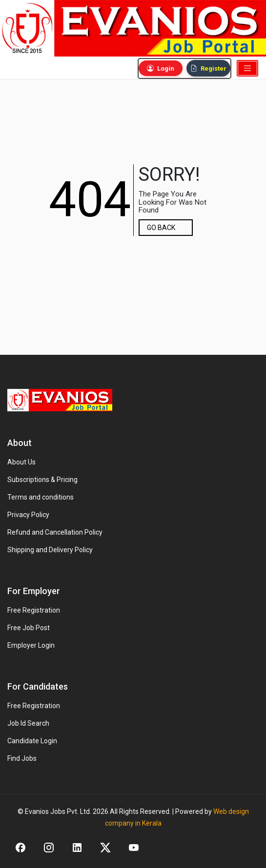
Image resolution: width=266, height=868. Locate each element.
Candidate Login (32, 741)
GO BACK (161, 228)
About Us (21, 462)
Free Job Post (29, 628)
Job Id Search (28, 723)
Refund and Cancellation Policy (55, 532)
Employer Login (31, 645)
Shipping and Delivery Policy (50, 550)
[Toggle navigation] (247, 68)
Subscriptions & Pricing (42, 480)
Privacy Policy (28, 515)
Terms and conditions (41, 497)
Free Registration (34, 610)
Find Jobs (22, 758)
